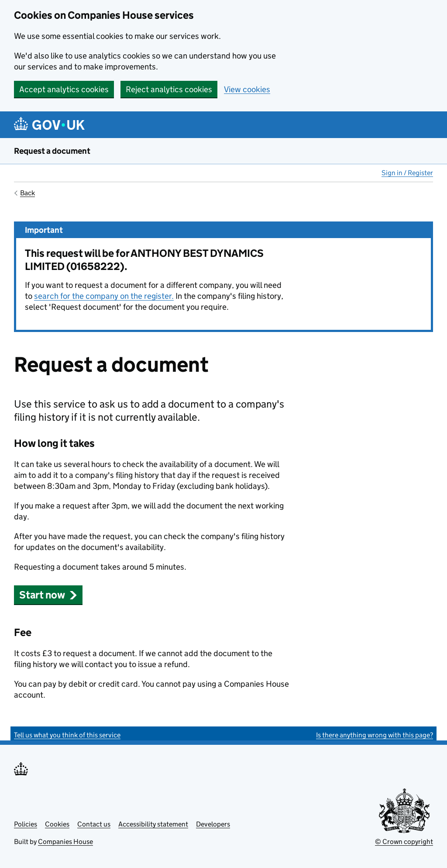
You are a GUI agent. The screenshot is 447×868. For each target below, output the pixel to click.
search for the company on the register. (104, 296)
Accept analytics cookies (64, 89)
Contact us (94, 824)
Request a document (52, 151)
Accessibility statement (153, 824)
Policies (26, 824)
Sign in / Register (407, 173)
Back (28, 193)
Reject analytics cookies (169, 89)
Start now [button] (48, 595)
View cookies (247, 89)
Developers (213, 824)
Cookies (57, 824)
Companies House (65, 842)
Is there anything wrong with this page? (375, 735)
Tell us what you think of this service (67, 735)
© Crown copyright (404, 842)
